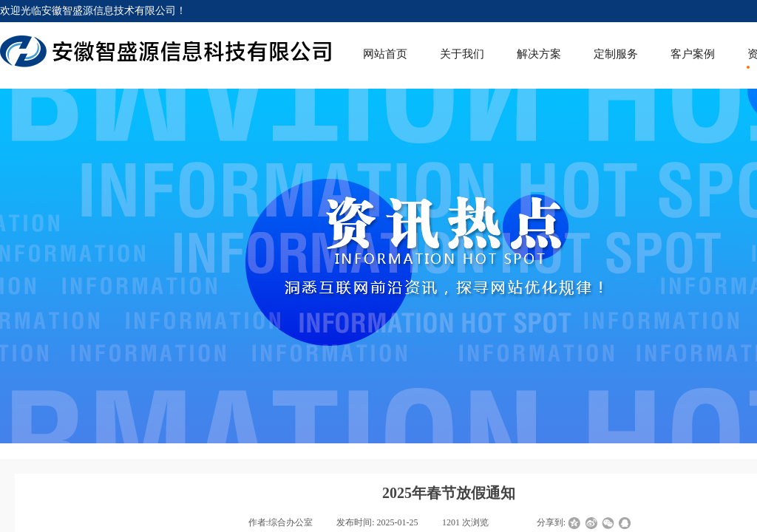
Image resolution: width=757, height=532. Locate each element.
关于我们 (462, 54)
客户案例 (693, 54)
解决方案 (539, 54)
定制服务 (616, 54)
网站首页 (385, 54)
